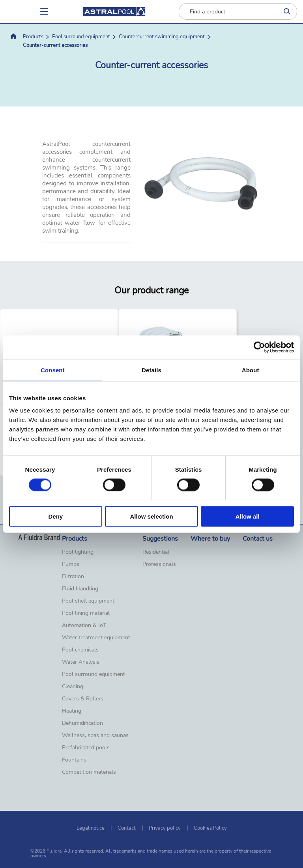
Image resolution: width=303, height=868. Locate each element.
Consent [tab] (53, 370)
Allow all (248, 516)
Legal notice (91, 828)
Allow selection (151, 516)
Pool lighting (78, 552)
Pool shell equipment (88, 601)
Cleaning (73, 687)
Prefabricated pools (86, 748)
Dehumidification (82, 723)
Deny (55, 516)
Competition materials (89, 772)
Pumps (71, 564)
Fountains (74, 760)
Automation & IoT (84, 625)
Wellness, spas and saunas (95, 735)
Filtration (73, 577)
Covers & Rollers (83, 699)
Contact (127, 828)
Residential (156, 552)
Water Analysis (81, 662)
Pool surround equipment (81, 37)
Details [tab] (151, 370)
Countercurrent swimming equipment (162, 37)
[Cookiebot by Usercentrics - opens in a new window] (259, 347)
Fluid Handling (80, 589)
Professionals (159, 564)
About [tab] (251, 370)
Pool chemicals (80, 650)
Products (33, 37)
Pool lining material (86, 613)
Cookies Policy (210, 828)
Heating (72, 711)
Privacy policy (165, 828)
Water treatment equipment (96, 638)
